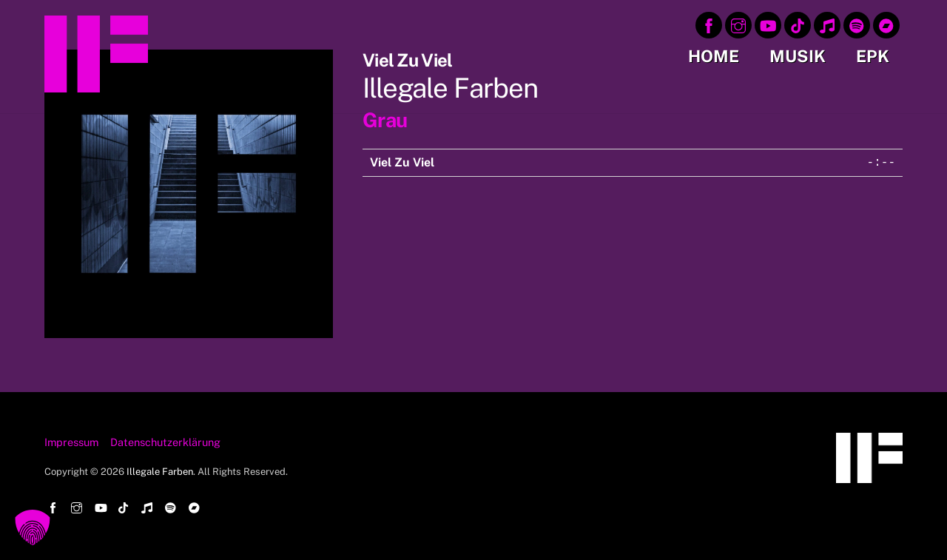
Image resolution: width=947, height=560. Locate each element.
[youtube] (768, 24)
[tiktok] (798, 24)
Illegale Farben (160, 472)
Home (714, 56)
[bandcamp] (886, 24)
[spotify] (857, 24)
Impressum (71, 442)
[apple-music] (827, 24)
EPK (873, 56)
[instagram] (738, 24)
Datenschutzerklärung (165, 442)
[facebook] (709, 24)
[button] (33, 527)
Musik (798, 56)
